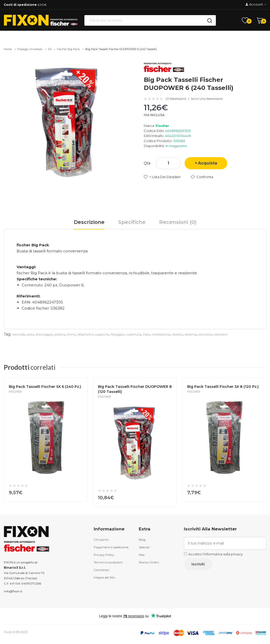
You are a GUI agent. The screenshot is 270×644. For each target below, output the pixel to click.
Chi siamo (101, 540)
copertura (133, 334)
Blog (142, 540)
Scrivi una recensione (207, 99)
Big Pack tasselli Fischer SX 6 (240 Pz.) (45, 387)
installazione (161, 334)
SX (50, 49)
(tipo (146, 334)
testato (177, 334)
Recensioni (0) (178, 222)
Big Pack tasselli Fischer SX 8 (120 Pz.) (223, 387)
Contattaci (102, 570)
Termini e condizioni (108, 562)
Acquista (208, 163)
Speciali (144, 547)
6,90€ (25, 5)
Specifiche (132, 222)
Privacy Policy (104, 555)
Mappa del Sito (104, 577)
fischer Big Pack (68, 49)
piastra (60, 334)
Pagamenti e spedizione (111, 547)
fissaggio (117, 334)
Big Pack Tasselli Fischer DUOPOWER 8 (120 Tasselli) (135, 389)
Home (8, 49)
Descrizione (89, 222)
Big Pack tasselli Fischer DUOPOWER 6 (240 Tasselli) (121, 49)
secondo (19, 334)
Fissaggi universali (30, 49)
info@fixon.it (13, 591)
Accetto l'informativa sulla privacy (216, 554)
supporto (102, 334)
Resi (142, 555)
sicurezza (205, 334)
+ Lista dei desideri (165, 177)
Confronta (205, 177)
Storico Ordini (149, 562)
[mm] (71, 334)
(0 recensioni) (176, 99)
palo (30, 334)
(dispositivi (85, 334)
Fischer (162, 126)
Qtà (147, 163)
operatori (221, 334)
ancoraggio (44, 334)
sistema (190, 334)
